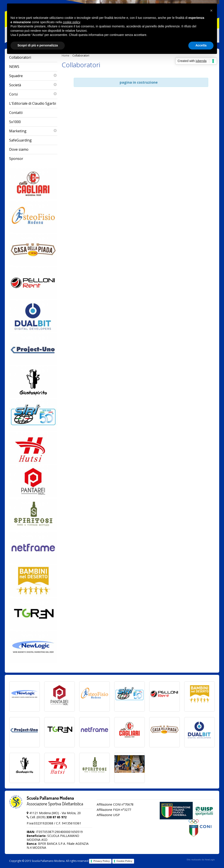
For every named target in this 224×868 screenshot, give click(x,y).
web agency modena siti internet (201, 860)
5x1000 (15, 122)
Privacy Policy (102, 861)
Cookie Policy (124, 861)
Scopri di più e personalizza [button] (38, 45)
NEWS (14, 67)
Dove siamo (19, 149)
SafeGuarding (20, 140)
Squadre (33, 76)
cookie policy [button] (71, 22)
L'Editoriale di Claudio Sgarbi (33, 103)
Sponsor (16, 159)
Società (33, 85)
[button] (211, 11)
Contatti (16, 113)
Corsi (33, 94)
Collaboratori (20, 57)
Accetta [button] (201, 45)
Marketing (33, 131)
